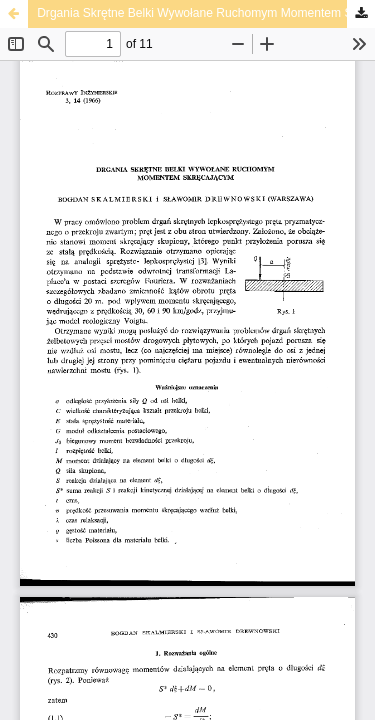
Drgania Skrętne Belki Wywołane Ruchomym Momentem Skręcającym (206, 13)
